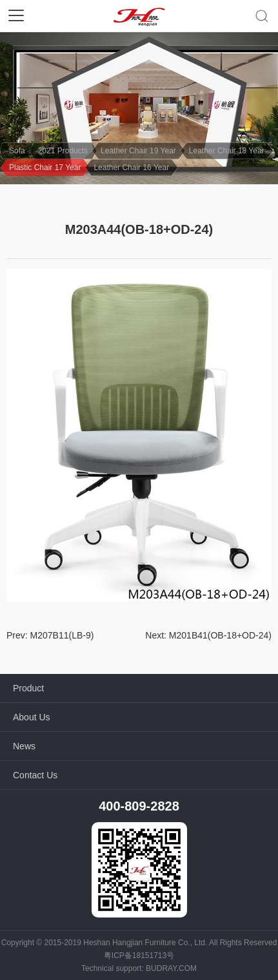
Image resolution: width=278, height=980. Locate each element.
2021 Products (63, 151)
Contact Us (35, 775)
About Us (32, 717)
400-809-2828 (139, 806)
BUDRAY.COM (171, 968)
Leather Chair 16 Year (131, 168)
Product (28, 688)
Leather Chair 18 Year (227, 151)
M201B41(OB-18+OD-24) (220, 635)
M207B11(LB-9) (62, 635)
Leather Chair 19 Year (138, 151)
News (24, 746)
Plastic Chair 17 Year (45, 168)
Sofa (17, 151)
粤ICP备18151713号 (139, 956)
